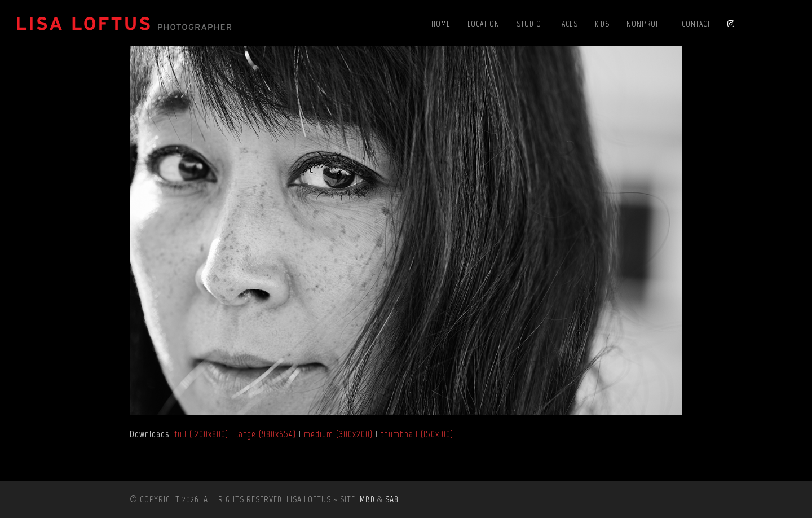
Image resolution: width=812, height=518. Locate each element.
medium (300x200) (338, 434)
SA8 (392, 499)
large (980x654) (266, 434)
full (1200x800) (201, 434)
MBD (367, 499)
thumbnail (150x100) (417, 434)
